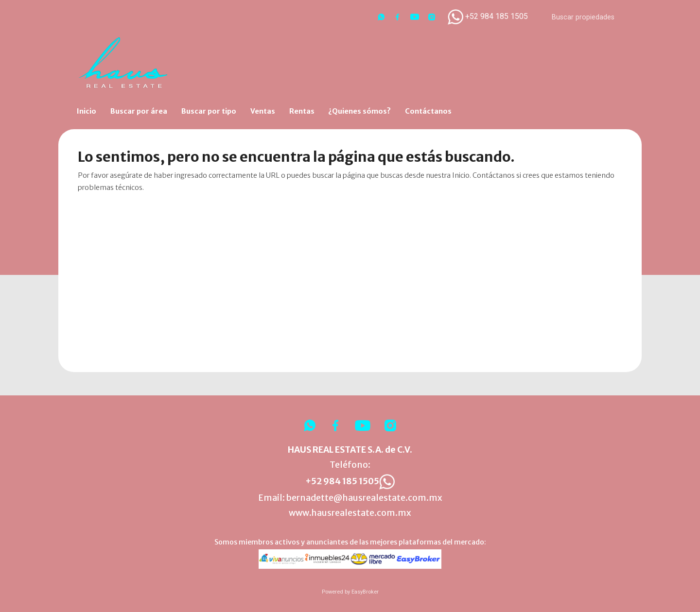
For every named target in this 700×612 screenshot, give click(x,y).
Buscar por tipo (209, 111)
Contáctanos (428, 111)
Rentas (302, 111)
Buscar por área (139, 111)
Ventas (263, 111)
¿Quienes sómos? (359, 111)
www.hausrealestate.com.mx (350, 513)
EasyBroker (365, 592)
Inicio (87, 111)
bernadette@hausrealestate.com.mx (364, 498)
